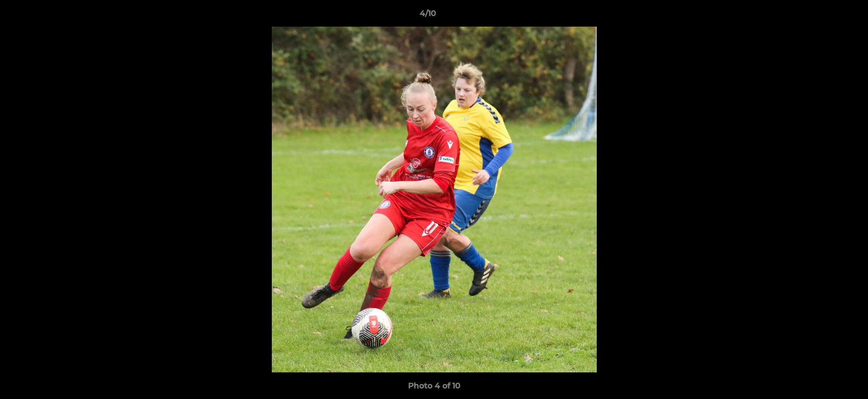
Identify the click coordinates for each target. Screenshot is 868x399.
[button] (821, 16)
